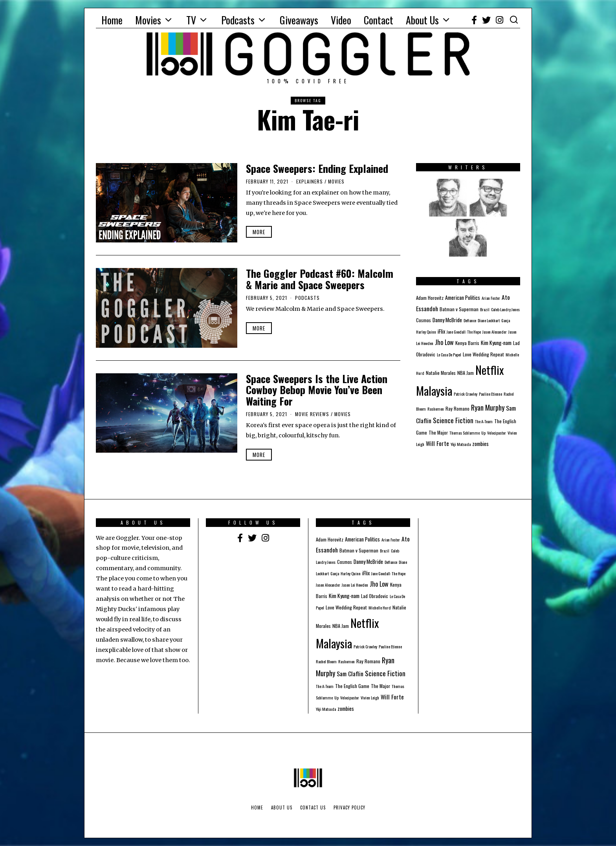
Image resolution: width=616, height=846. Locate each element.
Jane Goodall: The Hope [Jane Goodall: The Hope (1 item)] (464, 332)
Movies (148, 20)
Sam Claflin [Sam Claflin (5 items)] (350, 673)
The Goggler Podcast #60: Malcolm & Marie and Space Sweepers (320, 279)
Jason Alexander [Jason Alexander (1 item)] (495, 332)
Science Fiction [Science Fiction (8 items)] (453, 420)
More (259, 232)
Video (341, 20)
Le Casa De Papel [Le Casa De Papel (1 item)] (449, 354)
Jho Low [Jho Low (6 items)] (444, 342)
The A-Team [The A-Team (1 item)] (484, 421)
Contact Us (313, 807)
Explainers (310, 181)
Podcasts (238, 20)
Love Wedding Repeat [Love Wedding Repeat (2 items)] (483, 354)
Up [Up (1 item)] (483, 433)
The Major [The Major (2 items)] (438, 432)
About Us (422, 20)
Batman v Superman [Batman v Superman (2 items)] (459, 309)
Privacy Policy (349, 807)
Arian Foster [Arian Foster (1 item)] (491, 298)
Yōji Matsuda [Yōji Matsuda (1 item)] (461, 444)
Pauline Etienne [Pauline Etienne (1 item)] (490, 394)
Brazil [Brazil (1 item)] (485, 309)
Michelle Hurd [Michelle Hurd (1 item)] (380, 607)
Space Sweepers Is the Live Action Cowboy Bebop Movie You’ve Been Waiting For (317, 390)
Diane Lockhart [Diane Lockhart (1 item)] (489, 320)
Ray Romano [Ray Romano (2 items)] (457, 408)
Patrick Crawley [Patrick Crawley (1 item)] (466, 394)
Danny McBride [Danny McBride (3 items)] (447, 320)
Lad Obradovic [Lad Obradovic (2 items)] (375, 596)
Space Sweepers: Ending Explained (317, 168)
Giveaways (299, 20)
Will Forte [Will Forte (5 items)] (437, 443)
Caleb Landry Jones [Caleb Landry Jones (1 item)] (505, 309)
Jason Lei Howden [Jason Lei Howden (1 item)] (355, 585)
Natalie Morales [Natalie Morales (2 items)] (441, 373)
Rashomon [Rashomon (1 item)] (436, 409)
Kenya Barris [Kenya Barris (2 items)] (467, 343)
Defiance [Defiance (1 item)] (470, 320)
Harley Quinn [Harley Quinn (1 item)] (426, 332)
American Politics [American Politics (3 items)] (463, 297)
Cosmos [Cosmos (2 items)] (423, 320)
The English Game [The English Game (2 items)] (352, 686)
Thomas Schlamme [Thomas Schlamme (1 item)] (465, 433)
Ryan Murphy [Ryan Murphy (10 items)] (488, 407)
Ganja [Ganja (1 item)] (506, 320)
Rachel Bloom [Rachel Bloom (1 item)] (326, 661)
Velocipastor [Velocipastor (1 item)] (497, 433)
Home (112, 20)
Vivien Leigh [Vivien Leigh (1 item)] (370, 697)
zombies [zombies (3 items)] (480, 444)
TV (191, 20)
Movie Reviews (312, 414)
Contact (379, 20)
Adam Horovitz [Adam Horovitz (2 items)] (430, 298)
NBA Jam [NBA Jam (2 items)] (466, 373)
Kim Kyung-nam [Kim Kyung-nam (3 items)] (496, 343)
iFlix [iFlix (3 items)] (441, 331)
